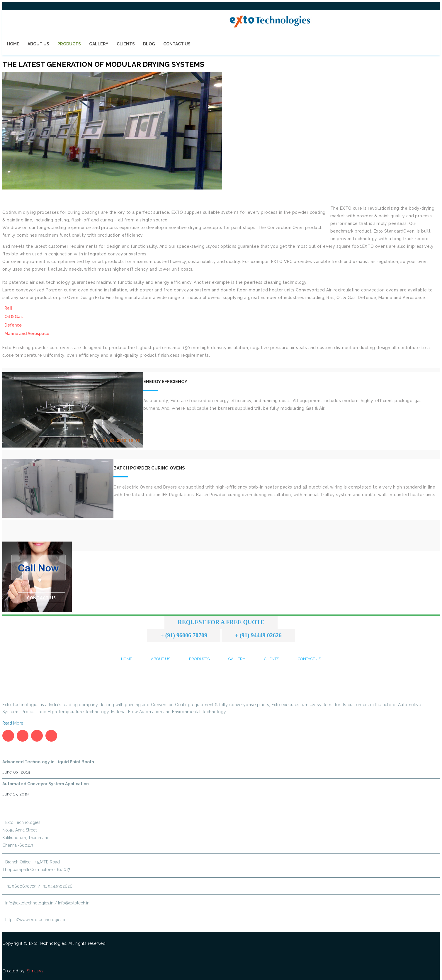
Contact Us (177, 44)
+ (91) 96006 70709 (184, 635)
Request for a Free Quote (221, 622)
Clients (126, 44)
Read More (13, 723)
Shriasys (35, 971)
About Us (38, 44)
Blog (149, 44)
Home (13, 44)
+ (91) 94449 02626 (258, 635)
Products (69, 44)
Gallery (99, 44)
